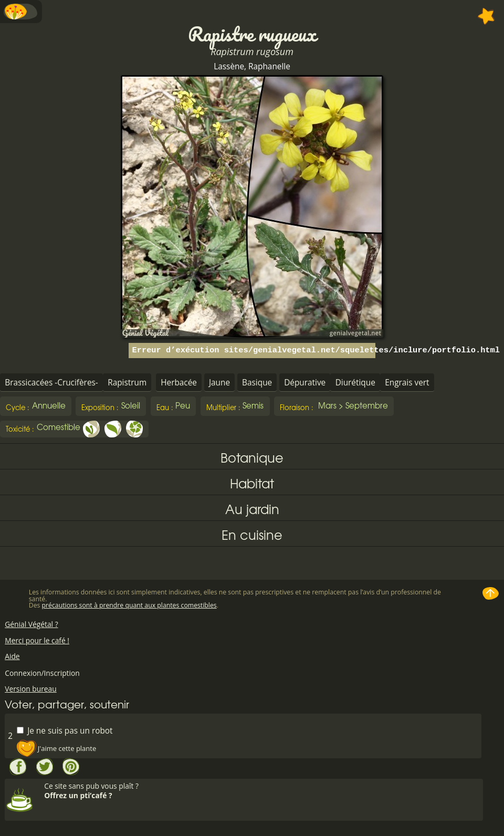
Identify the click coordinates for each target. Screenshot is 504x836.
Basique (257, 383)
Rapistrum (127, 383)
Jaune (219, 383)
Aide (12, 656)
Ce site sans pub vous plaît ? (262, 791)
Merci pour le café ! (37, 640)
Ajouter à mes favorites (486, 16)
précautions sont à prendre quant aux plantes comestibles (129, 605)
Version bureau (31, 689)
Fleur (134, 429)
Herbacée (179, 383)
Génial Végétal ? (31, 624)
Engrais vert (407, 383)
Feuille (113, 429)
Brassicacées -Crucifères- (51, 383)
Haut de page (491, 593)
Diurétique (355, 383)
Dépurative (305, 383)
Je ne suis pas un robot (65, 730)
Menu (21, 12)
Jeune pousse (91, 429)
